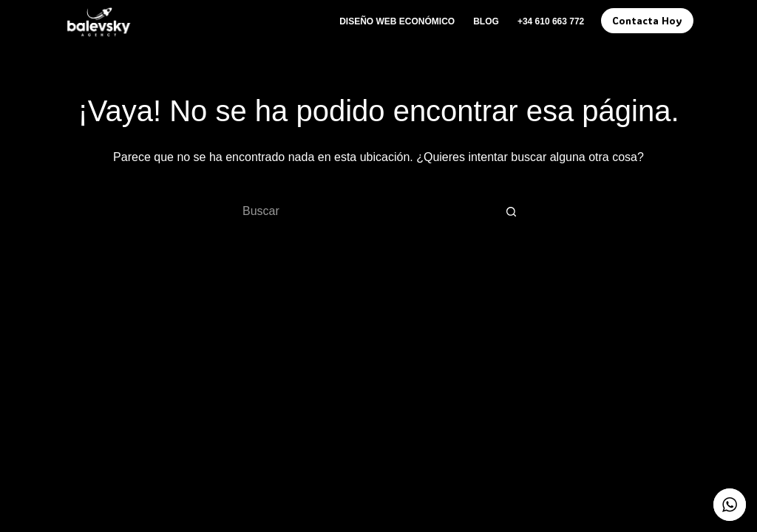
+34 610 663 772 (551, 21)
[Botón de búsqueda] (512, 211)
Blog (486, 21)
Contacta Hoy (647, 20)
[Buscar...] (364, 211)
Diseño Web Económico (397, 21)
